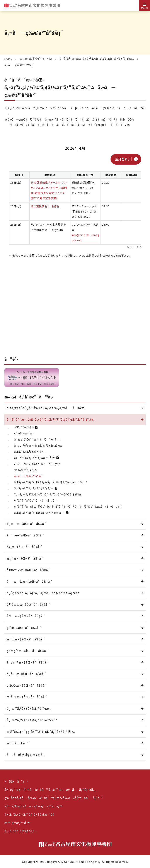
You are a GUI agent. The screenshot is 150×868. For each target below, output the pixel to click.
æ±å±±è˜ (18, 743)
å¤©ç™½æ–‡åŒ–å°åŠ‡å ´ (29, 570)
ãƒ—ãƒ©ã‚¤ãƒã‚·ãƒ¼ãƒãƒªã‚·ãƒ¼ (34, 806)
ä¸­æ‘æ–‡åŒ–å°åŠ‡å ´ (27, 524)
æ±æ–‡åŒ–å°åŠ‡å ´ (26, 639)
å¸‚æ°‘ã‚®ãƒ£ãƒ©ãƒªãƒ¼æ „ (29, 708)
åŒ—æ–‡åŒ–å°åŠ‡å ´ (26, 616)
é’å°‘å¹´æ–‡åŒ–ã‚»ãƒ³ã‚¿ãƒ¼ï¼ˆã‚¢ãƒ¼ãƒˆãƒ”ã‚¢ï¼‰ (97, 59)
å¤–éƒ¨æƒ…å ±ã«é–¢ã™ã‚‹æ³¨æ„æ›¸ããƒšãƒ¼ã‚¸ (50, 790)
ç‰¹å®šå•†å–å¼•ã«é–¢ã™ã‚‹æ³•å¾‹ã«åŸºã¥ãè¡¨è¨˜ (54, 798)
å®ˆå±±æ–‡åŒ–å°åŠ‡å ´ (28, 604)
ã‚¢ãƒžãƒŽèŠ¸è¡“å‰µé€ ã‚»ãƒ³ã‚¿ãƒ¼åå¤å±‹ (46, 408)
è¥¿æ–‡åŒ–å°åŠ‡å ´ (24, 547)
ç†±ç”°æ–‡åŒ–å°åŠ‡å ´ (28, 651)
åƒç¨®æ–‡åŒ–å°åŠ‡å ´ (28, 662)
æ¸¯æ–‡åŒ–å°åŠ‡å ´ (25, 558)
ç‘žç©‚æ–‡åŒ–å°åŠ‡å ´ (27, 685)
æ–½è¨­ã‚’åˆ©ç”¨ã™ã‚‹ (36, 59)
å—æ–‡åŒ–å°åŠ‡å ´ (26, 535)
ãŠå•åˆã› (16, 781)
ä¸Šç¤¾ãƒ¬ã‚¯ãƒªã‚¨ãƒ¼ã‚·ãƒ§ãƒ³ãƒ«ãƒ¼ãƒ (43, 593)
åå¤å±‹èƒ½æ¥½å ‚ (25, 755)
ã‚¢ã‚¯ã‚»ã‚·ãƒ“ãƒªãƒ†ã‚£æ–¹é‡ (30, 814)
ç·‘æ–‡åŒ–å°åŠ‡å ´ (24, 628)
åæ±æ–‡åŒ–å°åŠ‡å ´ (30, 581)
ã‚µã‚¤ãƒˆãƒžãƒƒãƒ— (21, 831)
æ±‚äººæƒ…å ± (17, 823)
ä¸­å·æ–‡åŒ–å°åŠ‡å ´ (27, 674)
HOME (8, 59)
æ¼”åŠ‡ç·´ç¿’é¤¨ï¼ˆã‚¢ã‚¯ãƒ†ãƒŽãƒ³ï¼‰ (41, 732)
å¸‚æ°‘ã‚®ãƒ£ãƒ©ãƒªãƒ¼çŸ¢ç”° (32, 720)
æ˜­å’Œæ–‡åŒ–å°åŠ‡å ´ (27, 697)
